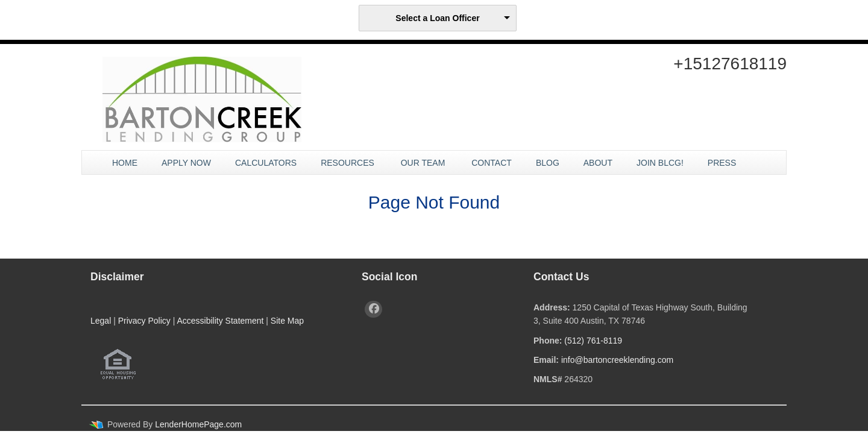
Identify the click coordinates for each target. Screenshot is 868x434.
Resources (349, 163)
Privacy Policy (144, 321)
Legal (101, 321)
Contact (492, 163)
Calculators (266, 163)
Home (125, 163)
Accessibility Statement (220, 321)
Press (723, 163)
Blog (548, 163)
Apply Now (186, 163)
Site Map (287, 321)
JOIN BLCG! (660, 163)
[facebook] (373, 309)
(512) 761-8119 (593, 341)
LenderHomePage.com (198, 424)
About (598, 163)
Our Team (424, 163)
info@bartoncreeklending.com (617, 360)
